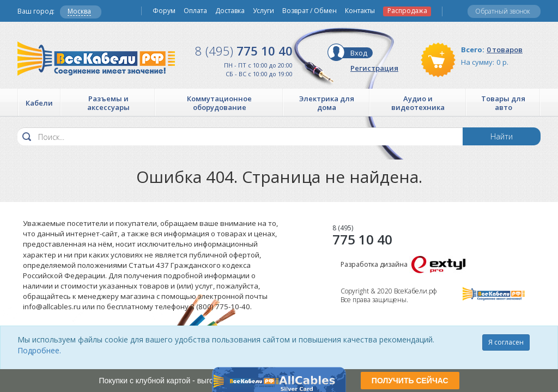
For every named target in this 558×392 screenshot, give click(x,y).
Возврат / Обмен (310, 11)
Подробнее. (39, 350)
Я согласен (506, 342)
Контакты (360, 11)
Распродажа (407, 11)
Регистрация (374, 68)
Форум (164, 11)
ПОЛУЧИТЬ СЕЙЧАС (410, 381)
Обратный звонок (503, 11)
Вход (359, 53)
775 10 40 (244, 51)
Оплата (195, 11)
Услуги (263, 11)
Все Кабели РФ (96, 59)
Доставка (230, 11)
